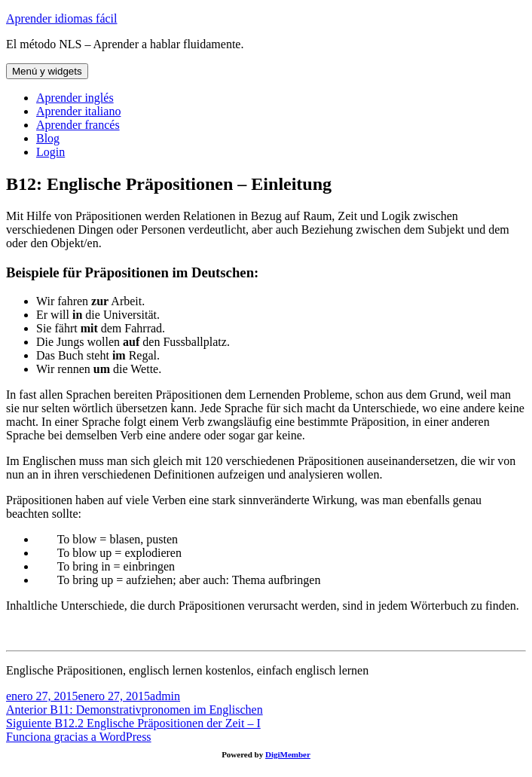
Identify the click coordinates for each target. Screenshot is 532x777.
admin (165, 696)
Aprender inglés (75, 98)
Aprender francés (78, 125)
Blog (48, 138)
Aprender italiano (78, 111)
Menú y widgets (47, 71)
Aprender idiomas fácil (62, 18)
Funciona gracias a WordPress (79, 737)
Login (50, 152)
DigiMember (288, 754)
